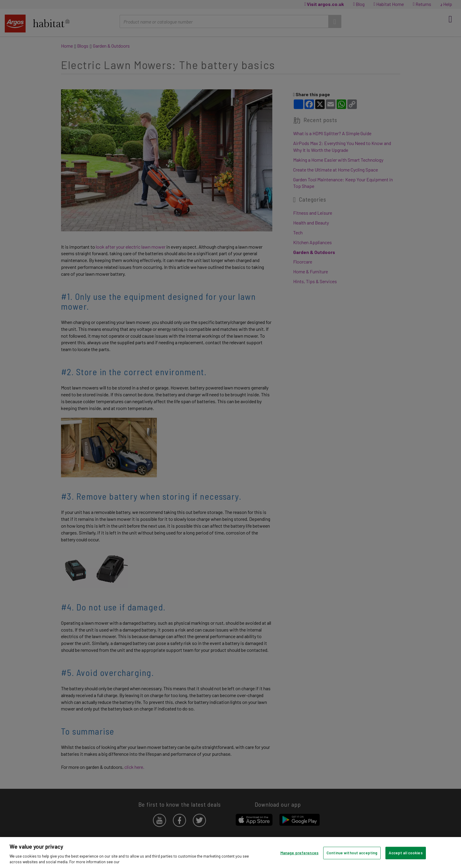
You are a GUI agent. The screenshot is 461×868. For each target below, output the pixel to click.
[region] (230, 853)
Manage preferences (299, 853)
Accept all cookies (405, 853)
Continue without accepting (352, 853)
